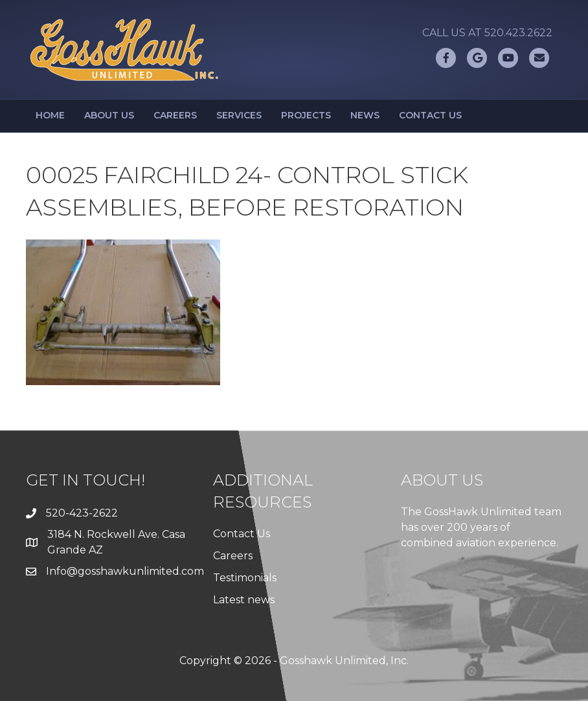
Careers (175, 115)
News (365, 115)
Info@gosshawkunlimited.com (125, 571)
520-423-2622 (82, 513)
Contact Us (430, 115)
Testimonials (245, 578)
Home (50, 115)
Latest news (244, 600)
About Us (109, 115)
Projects (306, 115)
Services (239, 115)
